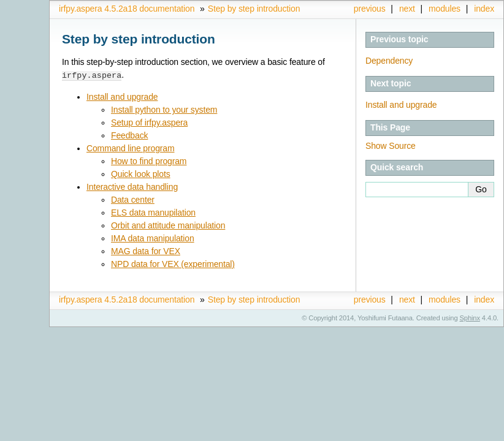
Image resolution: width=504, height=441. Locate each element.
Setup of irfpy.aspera (149, 122)
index (484, 9)
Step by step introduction (254, 9)
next (407, 9)
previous (370, 9)
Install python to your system (164, 109)
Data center (133, 199)
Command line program (130, 148)
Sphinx (470, 317)
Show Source (391, 146)
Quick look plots (141, 173)
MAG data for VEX (146, 251)
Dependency (389, 61)
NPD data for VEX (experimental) (173, 263)
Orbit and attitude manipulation (168, 225)
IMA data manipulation (153, 238)
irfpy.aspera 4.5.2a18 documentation (127, 9)
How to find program (149, 160)
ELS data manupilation (153, 212)
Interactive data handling (132, 186)
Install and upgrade (122, 96)
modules (445, 9)
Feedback (129, 135)
